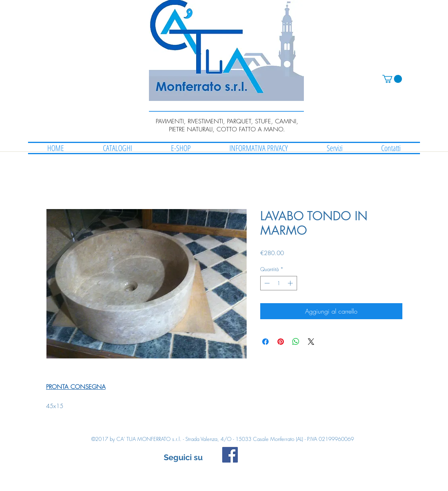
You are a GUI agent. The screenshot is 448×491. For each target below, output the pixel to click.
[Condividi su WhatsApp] (296, 342)
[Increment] (291, 283)
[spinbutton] (278, 283)
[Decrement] (266, 283)
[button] (392, 79)
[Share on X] (311, 342)
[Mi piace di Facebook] (291, 459)
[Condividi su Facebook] (265, 342)
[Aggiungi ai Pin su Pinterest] (281, 342)
